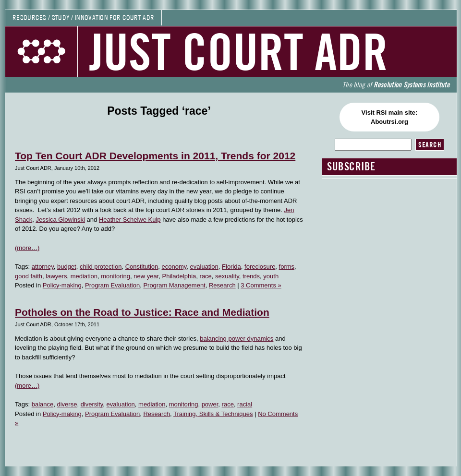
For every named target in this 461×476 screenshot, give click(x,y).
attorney (43, 267)
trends (251, 276)
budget (67, 267)
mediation (84, 276)
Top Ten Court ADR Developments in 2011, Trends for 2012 (155, 156)
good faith (29, 276)
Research (222, 285)
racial (245, 404)
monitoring (115, 276)
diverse (67, 404)
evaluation (204, 267)
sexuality (227, 276)
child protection (101, 267)
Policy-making (62, 285)
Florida (231, 267)
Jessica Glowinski (60, 220)
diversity (92, 404)
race (206, 276)
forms (287, 267)
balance (43, 404)
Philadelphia (179, 276)
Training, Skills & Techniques (213, 414)
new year (146, 276)
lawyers (56, 276)
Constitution (142, 267)
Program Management (174, 285)
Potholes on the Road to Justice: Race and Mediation (142, 312)
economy (174, 267)
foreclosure (260, 267)
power (210, 404)
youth (271, 276)
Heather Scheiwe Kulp (130, 220)
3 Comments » (261, 285)
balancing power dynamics (237, 339)
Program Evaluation (112, 285)
